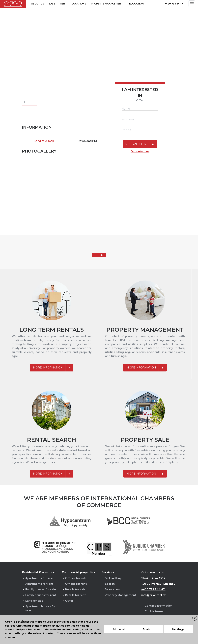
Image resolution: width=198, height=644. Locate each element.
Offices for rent (76, 584)
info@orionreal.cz (154, 595)
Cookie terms (154, 611)
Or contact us (140, 151)
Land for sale (34, 601)
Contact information (159, 606)
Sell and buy (113, 578)
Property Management (120, 595)
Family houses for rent (41, 595)
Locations (79, 4)
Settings (178, 629)
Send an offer (136, 144)
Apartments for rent (39, 584)
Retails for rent (75, 595)
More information (48, 368)
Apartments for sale (39, 578)
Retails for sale (75, 589)
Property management (107, 4)
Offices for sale (76, 578)
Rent (63, 4)
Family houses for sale (41, 589)
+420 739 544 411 (175, 4)
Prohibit (149, 629)
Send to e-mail (44, 141)
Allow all (119, 629)
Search (110, 584)
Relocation (136, 4)
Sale (52, 4)
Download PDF (88, 141)
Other (69, 601)
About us (38, 4)
